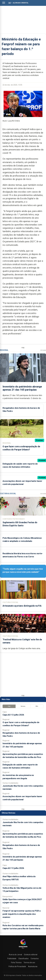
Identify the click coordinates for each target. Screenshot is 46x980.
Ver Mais (43, 350)
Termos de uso (29, 963)
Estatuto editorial (31, 955)
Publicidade (12, 959)
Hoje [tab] (9, 706)
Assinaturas (33, 966)
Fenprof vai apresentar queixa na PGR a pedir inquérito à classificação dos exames (22, 914)
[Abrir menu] (4, 3)
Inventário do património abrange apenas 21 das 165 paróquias (22, 388)
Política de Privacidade (17, 966)
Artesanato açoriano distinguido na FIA (22, 606)
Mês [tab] (37, 706)
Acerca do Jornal (15, 955)
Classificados (23, 959)
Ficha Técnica (16, 963)
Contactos (35, 959)
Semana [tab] (23, 706)
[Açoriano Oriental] (23, 949)
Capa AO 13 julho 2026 (13, 715)
